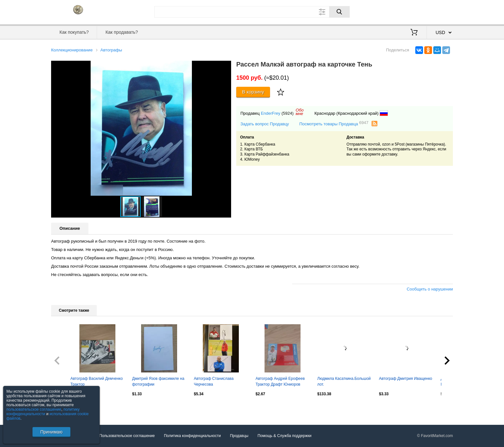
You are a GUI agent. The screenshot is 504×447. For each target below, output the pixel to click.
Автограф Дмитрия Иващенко (406, 379)
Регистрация (440, 11)
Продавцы (239, 436)
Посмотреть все (65, 408)
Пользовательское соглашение (127, 436)
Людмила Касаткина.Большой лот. (344, 381)
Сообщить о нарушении (430, 289)
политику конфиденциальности (43, 412)
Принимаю (51, 432)
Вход (415, 11)
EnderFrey (270, 113)
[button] (225, 67)
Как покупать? (74, 32)
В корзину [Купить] (253, 92)
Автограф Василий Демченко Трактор (97, 381)
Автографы (111, 50)
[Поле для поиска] (252, 12)
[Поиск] (339, 12)
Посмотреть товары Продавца (334, 124)
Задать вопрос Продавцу (265, 124)
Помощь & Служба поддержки (284, 436)
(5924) (288, 113)
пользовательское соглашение (34, 409)
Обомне (300, 112)
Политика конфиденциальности (192, 436)
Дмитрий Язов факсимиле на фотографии (158, 381)
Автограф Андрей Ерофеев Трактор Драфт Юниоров (280, 381)
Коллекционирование (72, 50)
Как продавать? (122, 32)
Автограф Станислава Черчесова (214, 381)
